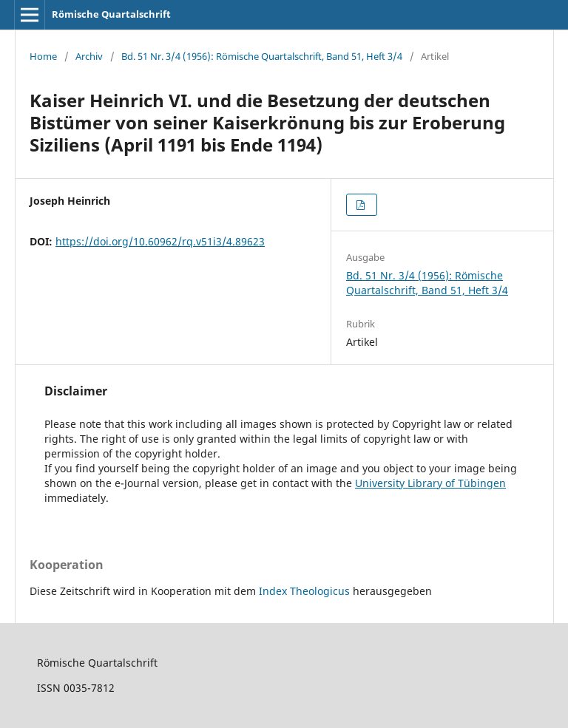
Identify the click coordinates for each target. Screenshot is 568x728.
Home (43, 56)
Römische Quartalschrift (111, 14)
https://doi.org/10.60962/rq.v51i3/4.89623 (160, 241)
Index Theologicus (306, 591)
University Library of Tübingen (430, 483)
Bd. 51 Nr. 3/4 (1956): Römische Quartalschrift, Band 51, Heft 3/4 (262, 56)
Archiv (89, 56)
